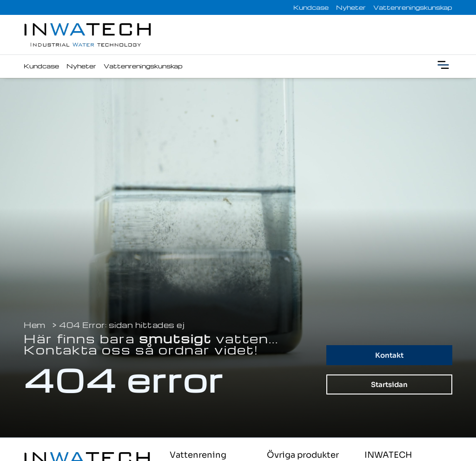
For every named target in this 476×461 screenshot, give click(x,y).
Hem (35, 325)
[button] (443, 66)
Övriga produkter (303, 455)
